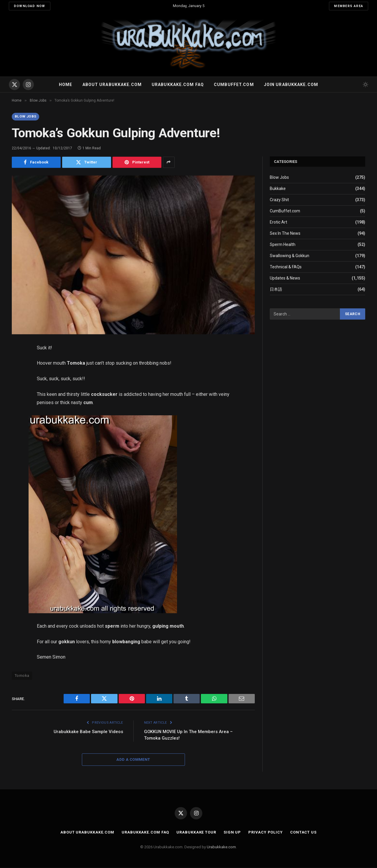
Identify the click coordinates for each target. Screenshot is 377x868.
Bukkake (278, 189)
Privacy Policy (266, 833)
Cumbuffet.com (234, 85)
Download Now (30, 6)
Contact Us (304, 833)
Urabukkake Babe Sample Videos (88, 732)
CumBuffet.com (285, 211)
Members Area (349, 6)
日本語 (276, 290)
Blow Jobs (26, 117)
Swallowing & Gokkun (290, 256)
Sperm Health (283, 245)
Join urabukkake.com (291, 85)
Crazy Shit (279, 200)
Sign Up (232, 833)
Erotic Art (278, 222)
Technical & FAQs (286, 267)
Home (66, 85)
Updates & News (285, 278)
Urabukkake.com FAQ (178, 85)
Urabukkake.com (221, 847)
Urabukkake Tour (196, 833)
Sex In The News (285, 234)
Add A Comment (133, 760)
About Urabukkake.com (112, 85)
